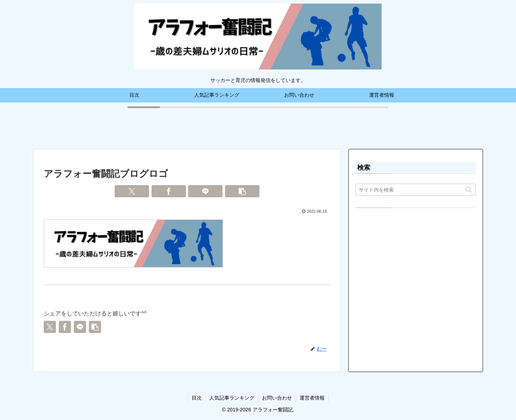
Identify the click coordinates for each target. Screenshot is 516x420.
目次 (197, 398)
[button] (242, 191)
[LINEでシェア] (205, 191)
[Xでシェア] (132, 191)
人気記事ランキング (232, 398)
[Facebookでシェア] (169, 191)
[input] (416, 190)
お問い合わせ (277, 398)
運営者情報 (312, 398)
